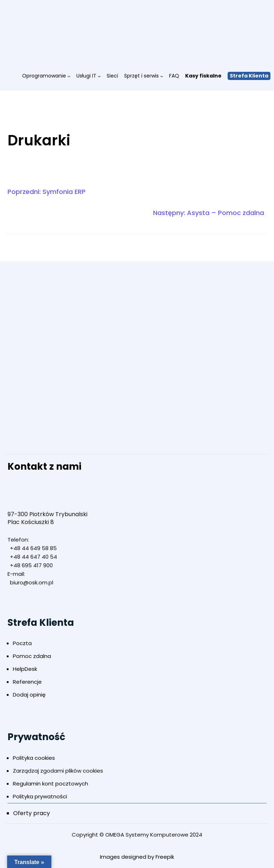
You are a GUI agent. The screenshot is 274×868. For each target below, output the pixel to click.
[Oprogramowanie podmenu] (69, 76)
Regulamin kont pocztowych (50, 784)
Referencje (27, 682)
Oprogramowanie (44, 76)
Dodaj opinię (29, 695)
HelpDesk (25, 669)
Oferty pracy (32, 813)
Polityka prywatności (40, 796)
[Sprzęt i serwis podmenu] (162, 76)
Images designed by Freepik (137, 857)
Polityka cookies (34, 758)
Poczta (22, 643)
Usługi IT (86, 76)
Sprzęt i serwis (141, 76)
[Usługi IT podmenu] (99, 76)
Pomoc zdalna (32, 656)
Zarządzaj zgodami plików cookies (58, 771)
